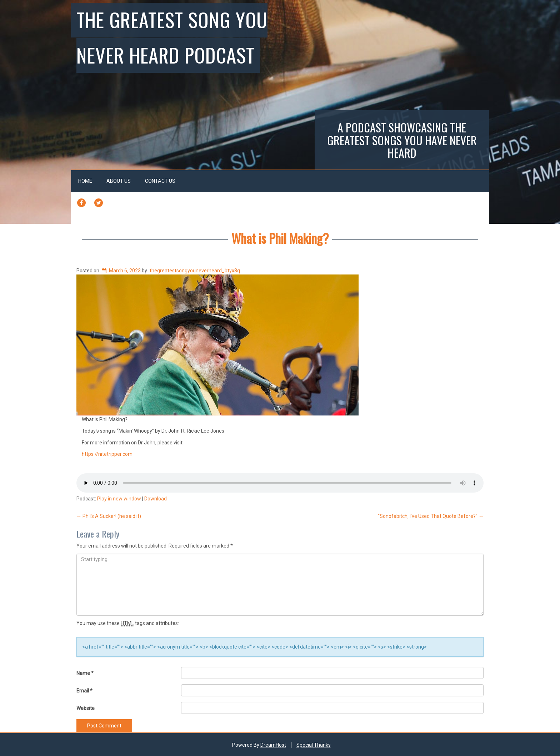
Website (86, 708)
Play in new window (119, 499)
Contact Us (160, 181)
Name (85, 673)
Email (84, 691)
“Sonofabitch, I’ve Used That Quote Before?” (431, 516)
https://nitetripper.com (107, 454)
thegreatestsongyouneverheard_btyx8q (195, 271)
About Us (119, 181)
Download (156, 499)
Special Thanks (314, 745)
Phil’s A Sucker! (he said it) (109, 516)
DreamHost (273, 745)
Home (85, 181)
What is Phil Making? (280, 238)
